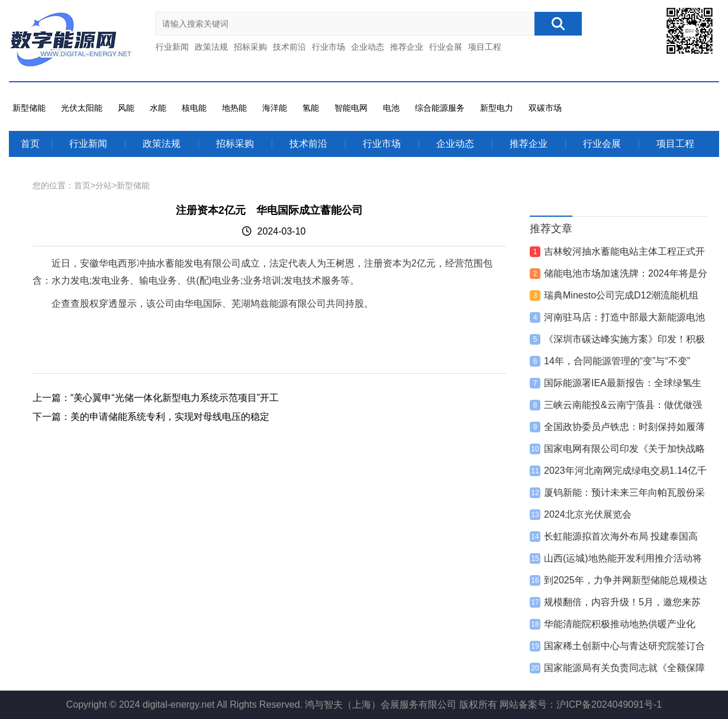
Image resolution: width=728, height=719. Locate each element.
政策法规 (211, 47)
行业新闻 (172, 47)
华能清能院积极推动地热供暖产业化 (620, 624)
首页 (30, 144)
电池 (391, 108)
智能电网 (351, 108)
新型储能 (29, 108)
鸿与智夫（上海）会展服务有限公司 (381, 704)
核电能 (194, 108)
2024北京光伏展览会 (588, 514)
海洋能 (275, 108)
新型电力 (497, 108)
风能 (126, 108)
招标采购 (250, 47)
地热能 (234, 108)
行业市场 (328, 47)
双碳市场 (545, 108)
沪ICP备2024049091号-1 (609, 704)
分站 (104, 185)
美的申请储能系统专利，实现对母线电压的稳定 (170, 417)
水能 (158, 108)
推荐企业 (407, 47)
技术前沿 (289, 47)
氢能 (311, 108)
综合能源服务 (440, 108)
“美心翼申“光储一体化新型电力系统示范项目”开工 (175, 398)
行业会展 (446, 47)
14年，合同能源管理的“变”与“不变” (617, 361)
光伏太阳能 (82, 108)
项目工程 (485, 47)
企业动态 (368, 47)
